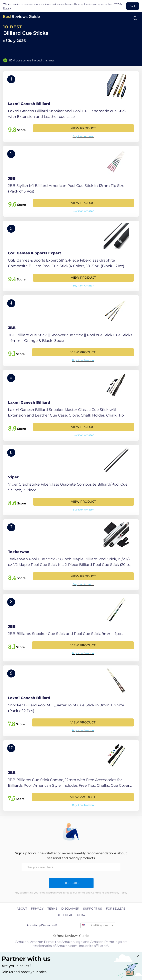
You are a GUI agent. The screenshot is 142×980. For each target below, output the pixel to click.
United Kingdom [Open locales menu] (98, 925)
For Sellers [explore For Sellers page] (116, 909)
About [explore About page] (22, 909)
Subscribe (71, 883)
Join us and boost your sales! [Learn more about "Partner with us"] (24, 972)
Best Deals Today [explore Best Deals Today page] (71, 915)
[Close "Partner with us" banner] (138, 956)
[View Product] (71, 107)
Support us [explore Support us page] (93, 909)
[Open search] (135, 18)
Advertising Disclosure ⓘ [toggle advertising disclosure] (42, 925)
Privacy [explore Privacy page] (37, 909)
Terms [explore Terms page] (52, 909)
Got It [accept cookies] (133, 6)
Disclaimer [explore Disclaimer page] (70, 909)
